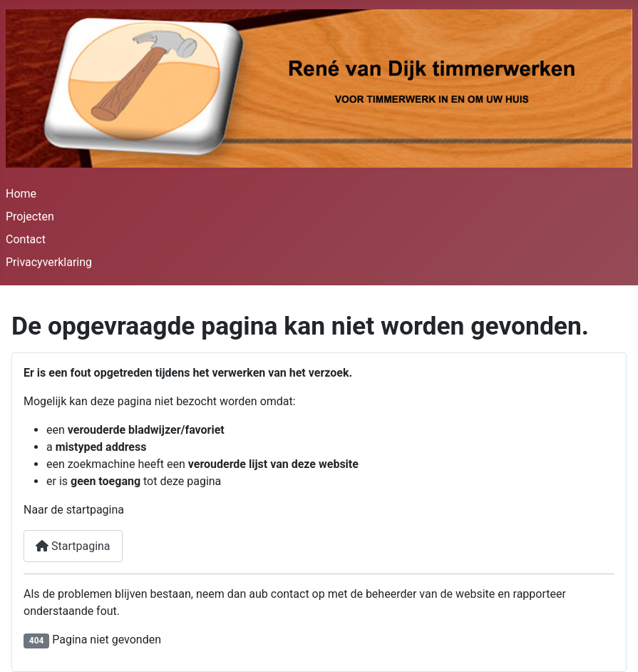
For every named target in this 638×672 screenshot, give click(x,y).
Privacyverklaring (49, 262)
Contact (26, 239)
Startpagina (73, 546)
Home (21, 194)
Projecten (30, 217)
